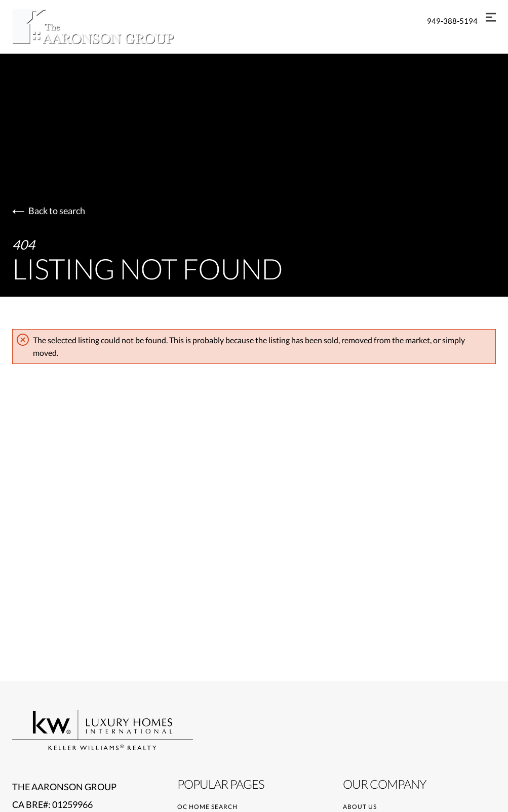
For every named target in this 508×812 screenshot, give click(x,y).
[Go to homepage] (103, 27)
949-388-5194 (452, 21)
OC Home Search (207, 807)
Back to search (49, 211)
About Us (360, 807)
